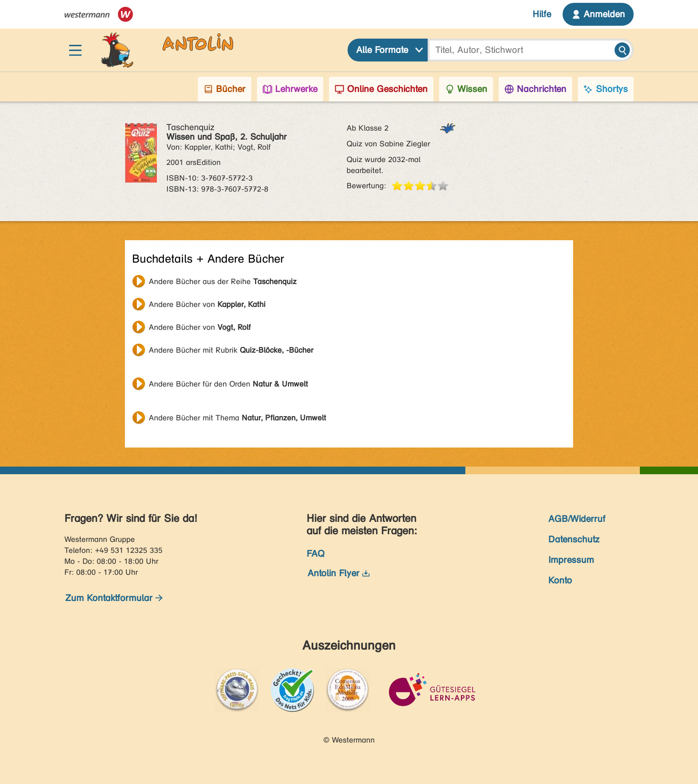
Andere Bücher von (207, 304)
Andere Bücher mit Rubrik (231, 350)
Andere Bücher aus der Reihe (223, 281)
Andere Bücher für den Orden (228, 384)
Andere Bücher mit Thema (237, 418)
